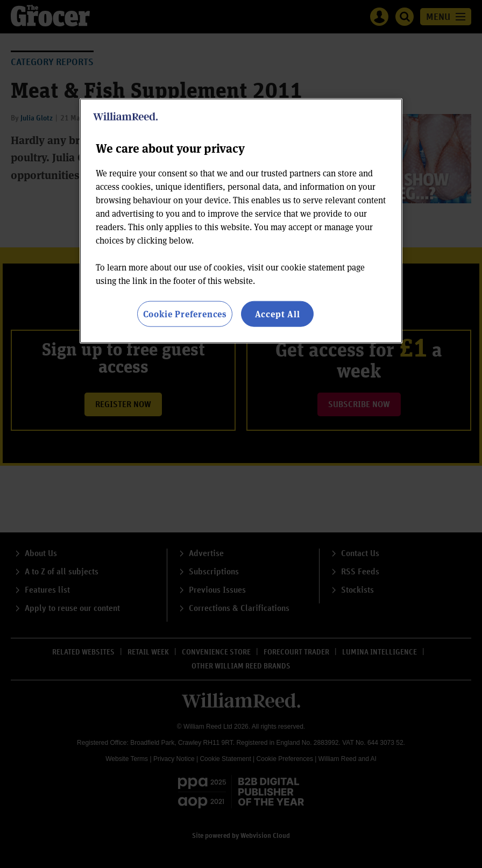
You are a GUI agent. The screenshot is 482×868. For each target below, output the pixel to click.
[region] (241, 221)
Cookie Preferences (185, 314)
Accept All (278, 314)
